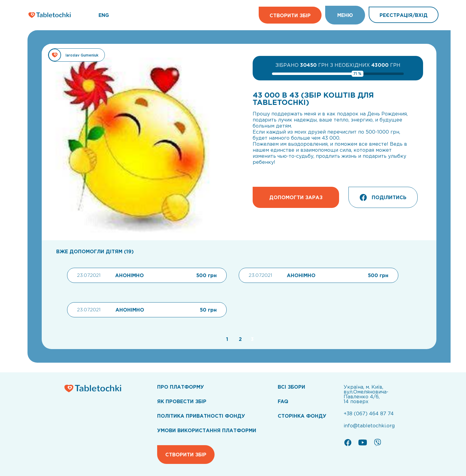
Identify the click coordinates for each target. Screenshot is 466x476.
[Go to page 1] (226, 339)
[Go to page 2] (239, 339)
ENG (104, 15)
